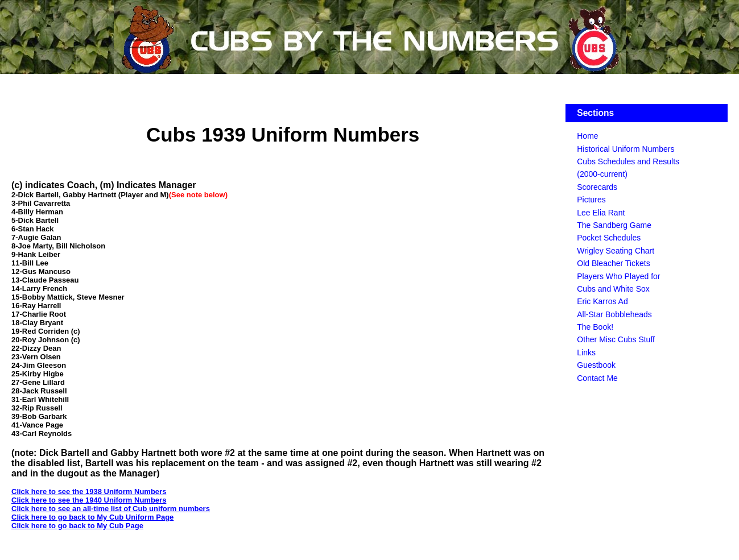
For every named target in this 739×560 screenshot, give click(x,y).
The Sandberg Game (614, 225)
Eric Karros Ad (602, 301)
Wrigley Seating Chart (616, 251)
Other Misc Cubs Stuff (616, 339)
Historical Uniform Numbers (626, 149)
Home (587, 136)
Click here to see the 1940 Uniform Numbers (89, 500)
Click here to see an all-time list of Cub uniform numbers (111, 509)
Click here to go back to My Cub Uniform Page (92, 517)
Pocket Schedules (609, 238)
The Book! (595, 327)
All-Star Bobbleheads (614, 314)
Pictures (591, 200)
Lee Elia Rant (601, 213)
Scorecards (597, 187)
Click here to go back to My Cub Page (77, 526)
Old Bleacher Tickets (613, 263)
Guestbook (596, 365)
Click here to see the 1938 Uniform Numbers (89, 491)
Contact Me (597, 378)
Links (586, 352)
